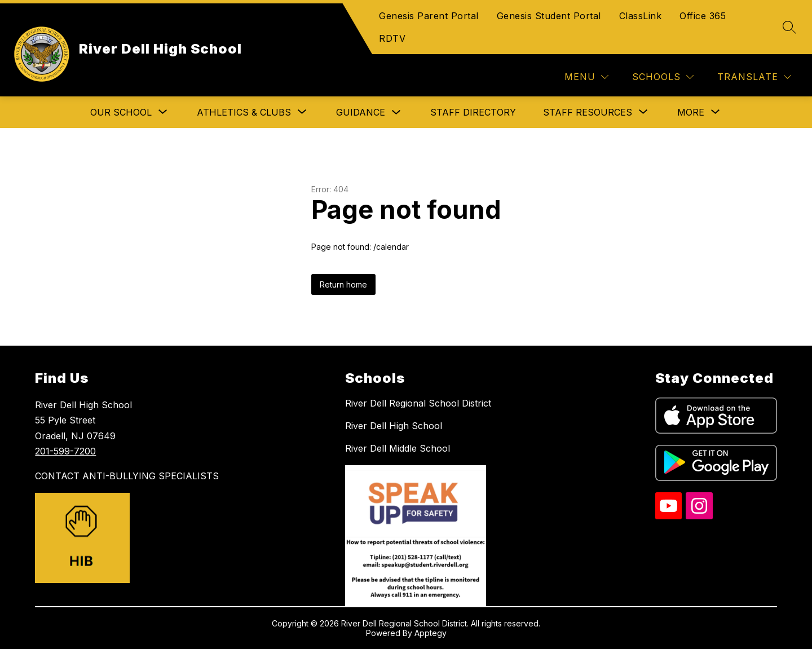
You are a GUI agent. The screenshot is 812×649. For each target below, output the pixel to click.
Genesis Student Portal (549, 16)
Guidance (361, 112)
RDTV (392, 38)
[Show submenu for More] (691, 112)
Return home (343, 284)
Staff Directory (473, 112)
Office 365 (703, 16)
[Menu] (586, 77)
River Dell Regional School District (418, 403)
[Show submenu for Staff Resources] (588, 112)
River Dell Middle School (398, 448)
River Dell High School (394, 426)
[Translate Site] (754, 77)
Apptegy (431, 633)
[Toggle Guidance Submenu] (396, 112)
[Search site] (789, 27)
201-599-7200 (65, 451)
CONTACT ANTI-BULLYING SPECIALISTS (127, 476)
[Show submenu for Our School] (121, 112)
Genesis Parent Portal (429, 16)
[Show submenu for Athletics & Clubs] (244, 112)
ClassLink (641, 16)
